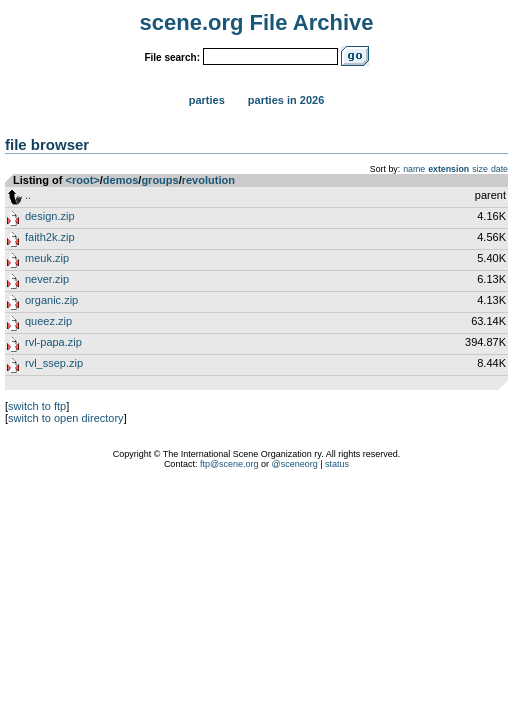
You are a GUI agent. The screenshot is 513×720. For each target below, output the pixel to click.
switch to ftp (37, 406)
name (414, 169)
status (337, 464)
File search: (172, 57)
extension (448, 169)
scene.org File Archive (257, 22)
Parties (207, 100)
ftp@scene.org (229, 464)
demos (120, 180)
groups (159, 180)
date (499, 169)
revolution (208, 180)
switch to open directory (66, 418)
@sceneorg (295, 464)
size (480, 169)
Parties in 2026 (286, 100)
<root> (83, 180)
